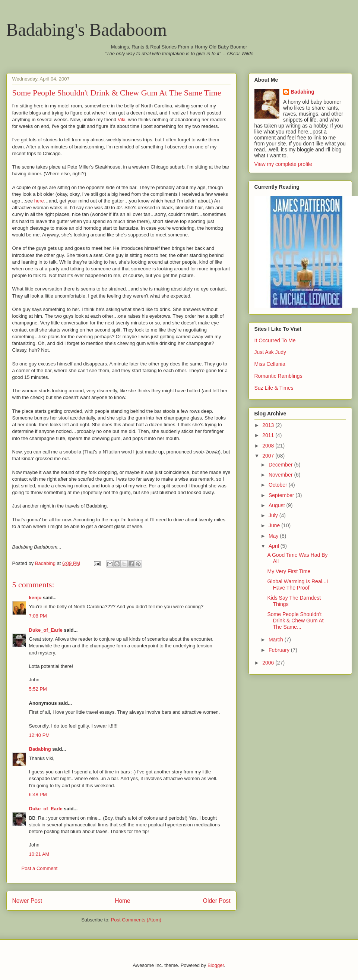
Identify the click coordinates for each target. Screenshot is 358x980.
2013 (269, 425)
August (277, 505)
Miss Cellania (270, 364)
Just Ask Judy (270, 352)
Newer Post (27, 901)
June (275, 525)
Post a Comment (40, 868)
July (274, 515)
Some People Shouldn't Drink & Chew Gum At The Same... (295, 621)
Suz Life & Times (274, 388)
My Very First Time (289, 571)
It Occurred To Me (275, 340)
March (277, 640)
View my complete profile (283, 164)
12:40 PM (39, 735)
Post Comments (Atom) (136, 920)
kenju (35, 598)
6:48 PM (38, 794)
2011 (269, 435)
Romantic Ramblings (278, 376)
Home (123, 901)
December (281, 465)
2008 (269, 446)
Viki (122, 120)
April (275, 546)
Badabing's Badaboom (87, 30)
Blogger (216, 965)
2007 (269, 456)
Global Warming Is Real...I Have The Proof (297, 585)
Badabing (40, 749)
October (279, 485)
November (281, 475)
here (39, 201)
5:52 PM (38, 689)
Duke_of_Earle (46, 630)
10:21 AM (39, 854)
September (282, 495)
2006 (269, 663)
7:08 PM (38, 616)
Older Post (217, 901)
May (274, 536)
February (280, 650)
